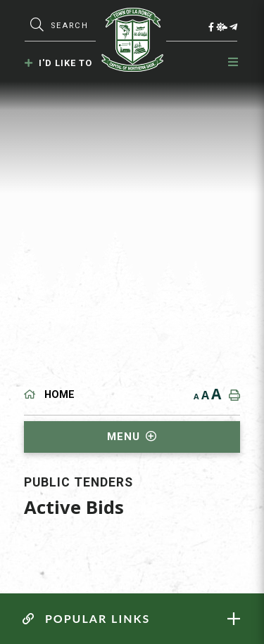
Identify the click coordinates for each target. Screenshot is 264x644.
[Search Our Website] (75, 26)
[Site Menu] (132, 437)
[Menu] (234, 62)
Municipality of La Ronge (132, 40)
